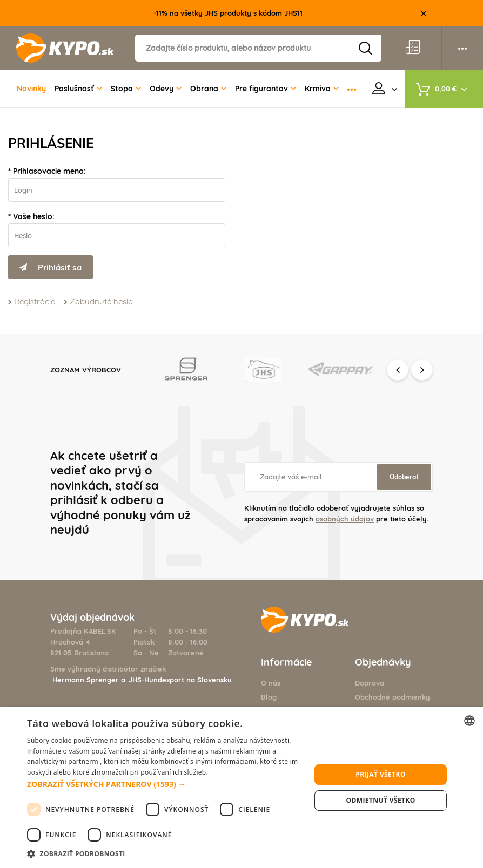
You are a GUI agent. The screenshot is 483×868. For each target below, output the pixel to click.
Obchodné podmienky (393, 697)
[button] (165, 784)
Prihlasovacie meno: (49, 171)
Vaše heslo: (34, 216)
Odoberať (404, 477)
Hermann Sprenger (86, 680)
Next (422, 370)
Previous (398, 370)
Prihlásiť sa (51, 267)
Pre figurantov (266, 89)
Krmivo (322, 89)
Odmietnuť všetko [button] (381, 800)
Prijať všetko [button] (381, 774)
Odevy (166, 89)
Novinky (31, 89)
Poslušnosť (78, 89)
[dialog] (242, 788)
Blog (269, 697)
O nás (271, 683)
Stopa (126, 89)
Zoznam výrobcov (86, 370)
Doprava (370, 683)
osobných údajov (345, 519)
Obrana (208, 89)
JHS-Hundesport (156, 680)
